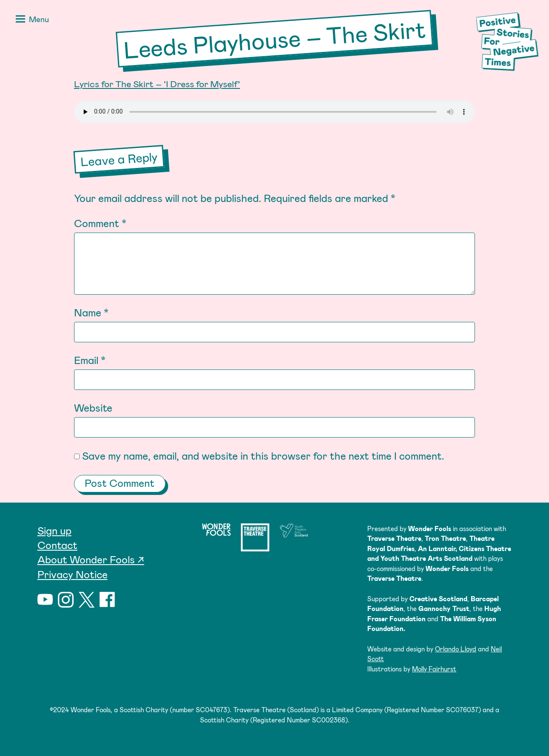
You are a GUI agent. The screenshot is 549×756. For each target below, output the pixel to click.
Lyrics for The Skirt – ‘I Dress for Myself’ (157, 84)
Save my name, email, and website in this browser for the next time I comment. (263, 456)
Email (90, 360)
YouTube (45, 600)
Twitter (87, 600)
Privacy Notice (73, 574)
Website (93, 408)
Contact (57, 545)
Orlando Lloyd (456, 649)
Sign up (54, 530)
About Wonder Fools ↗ (91, 559)
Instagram (66, 600)
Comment (100, 223)
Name (91, 312)
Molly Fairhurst (434, 669)
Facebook (107, 600)
